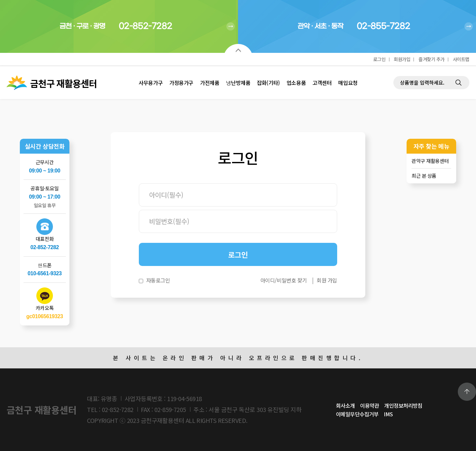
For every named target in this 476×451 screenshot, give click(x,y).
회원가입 (402, 59)
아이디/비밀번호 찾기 (284, 280)
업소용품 (296, 83)
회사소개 (345, 405)
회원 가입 (327, 280)
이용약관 (370, 405)
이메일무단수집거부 (357, 414)
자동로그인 (158, 280)
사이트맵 (461, 59)
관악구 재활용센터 (430, 161)
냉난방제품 (238, 83)
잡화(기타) (268, 83)
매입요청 (348, 83)
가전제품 (210, 83)
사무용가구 (151, 83)
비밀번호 (139, 184)
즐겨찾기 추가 (432, 59)
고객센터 (322, 83)
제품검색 (394, 66)
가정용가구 (181, 83)
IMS (388, 414)
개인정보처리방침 (403, 405)
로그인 (379, 59)
